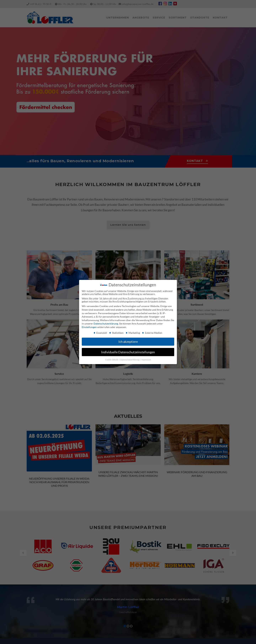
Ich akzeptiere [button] (128, 342)
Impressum (146, 360)
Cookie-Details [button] (112, 360)
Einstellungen (89, 327)
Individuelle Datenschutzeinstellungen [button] (128, 352)
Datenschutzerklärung (106, 324)
